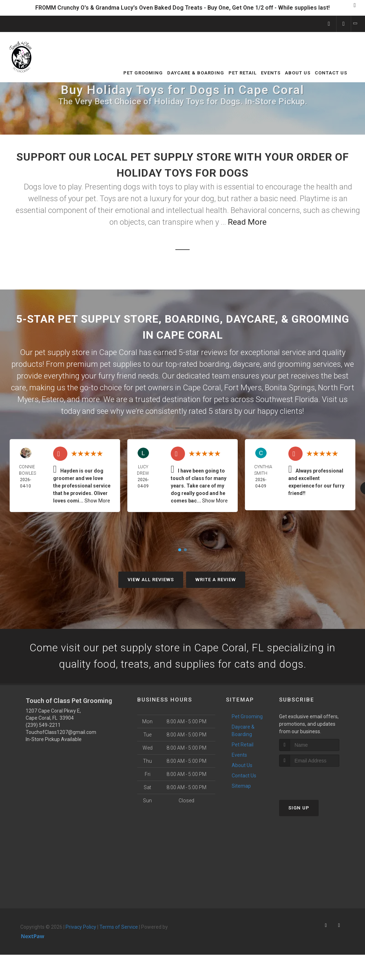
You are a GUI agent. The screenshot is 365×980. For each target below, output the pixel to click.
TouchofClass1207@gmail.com (61, 733)
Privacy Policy (81, 928)
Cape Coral (202, 388)
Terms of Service (119, 928)
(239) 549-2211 (43, 726)
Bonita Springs (290, 388)
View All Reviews (151, 580)
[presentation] (317, 781)
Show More (97, 501)
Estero (53, 399)
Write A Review (216, 580)
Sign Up (299, 809)
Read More (247, 222)
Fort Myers (243, 388)
